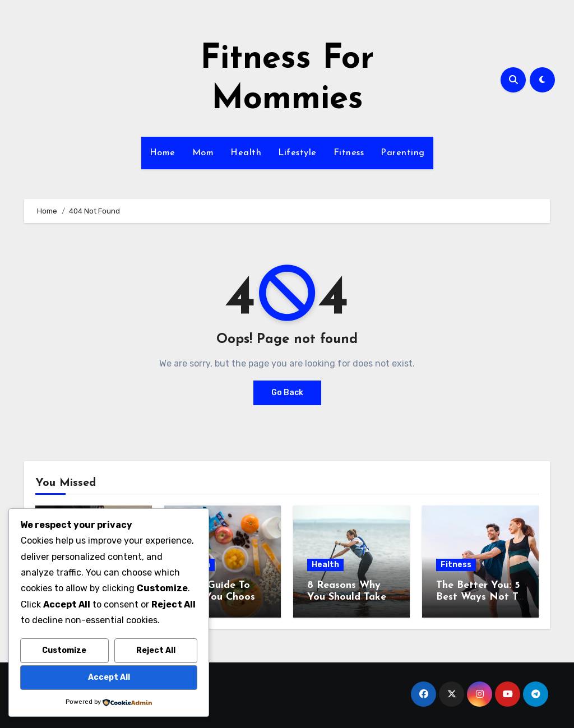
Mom (203, 153)
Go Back (287, 393)
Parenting (403, 153)
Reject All (156, 650)
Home (163, 153)
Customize (64, 650)
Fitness (349, 153)
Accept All (109, 677)
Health (246, 153)
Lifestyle (297, 153)
